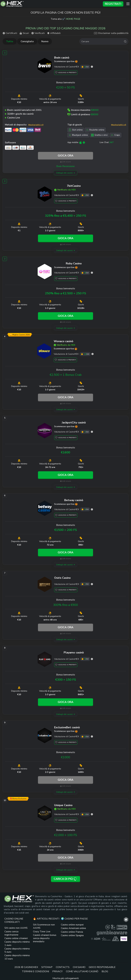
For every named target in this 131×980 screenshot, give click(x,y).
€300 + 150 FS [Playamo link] (66, 680)
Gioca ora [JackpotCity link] (65, 475)
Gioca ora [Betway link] (65, 552)
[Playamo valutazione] (92, 659)
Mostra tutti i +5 (119, 125)
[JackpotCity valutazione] (92, 432)
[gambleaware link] (112, 933)
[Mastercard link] (16, 130)
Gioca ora (65, 156)
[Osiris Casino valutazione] (92, 584)
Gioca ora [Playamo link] (65, 702)
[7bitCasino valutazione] (92, 195)
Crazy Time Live (42, 932)
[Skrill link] (38, 130)
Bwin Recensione (65, 166)
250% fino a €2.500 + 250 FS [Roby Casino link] (65, 293)
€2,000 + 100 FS (65, 835)
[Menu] (128, 4)
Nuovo (45, 41)
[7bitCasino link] (45, 195)
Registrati (113, 4)
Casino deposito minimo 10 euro (17, 957)
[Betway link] (45, 509)
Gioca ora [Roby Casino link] (65, 316)
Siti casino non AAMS (16, 928)
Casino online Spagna (72, 935)
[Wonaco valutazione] (93, 354)
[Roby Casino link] (45, 272)
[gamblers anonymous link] (116, 939)
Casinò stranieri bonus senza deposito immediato (45, 938)
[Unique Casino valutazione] (92, 814)
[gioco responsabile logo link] (106, 939)
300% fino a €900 (65, 605)
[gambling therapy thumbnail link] (124, 939)
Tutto (10, 41)
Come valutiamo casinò (82, 971)
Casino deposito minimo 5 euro (17, 950)
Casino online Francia (72, 932)
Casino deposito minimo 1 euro (17, 943)
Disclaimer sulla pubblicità (111, 33)
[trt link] (126, 920)
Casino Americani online (73, 928)
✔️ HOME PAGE (71, 19)
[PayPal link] (8, 130)
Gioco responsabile (102, 967)
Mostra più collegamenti (66, 978)
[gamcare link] (113, 927)
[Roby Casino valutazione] (92, 273)
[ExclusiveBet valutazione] (92, 736)
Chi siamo (79, 967)
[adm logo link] (96, 939)
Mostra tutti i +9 (36, 125)
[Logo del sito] (51, 4)
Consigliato (27, 41)
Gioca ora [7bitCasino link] (65, 238)
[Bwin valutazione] (92, 67)
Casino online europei (72, 925)
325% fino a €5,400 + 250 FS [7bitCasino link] (65, 216)
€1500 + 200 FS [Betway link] (66, 530)
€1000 (65, 757)
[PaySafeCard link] (23, 130)
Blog (105, 971)
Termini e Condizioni (35, 971)
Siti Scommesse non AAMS (44, 926)
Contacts (63, 967)
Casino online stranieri (16, 938)
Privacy (57, 971)
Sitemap (47, 967)
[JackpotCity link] (45, 431)
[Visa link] (30, 130)
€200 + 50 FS (65, 87)
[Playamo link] (45, 660)
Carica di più (65, 879)
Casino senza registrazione (11, 933)
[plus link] (108, 927)
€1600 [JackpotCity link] (65, 452)
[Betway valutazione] (92, 509)
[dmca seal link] (122, 927)
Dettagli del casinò (65, 173)
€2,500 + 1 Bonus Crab (66, 375)
